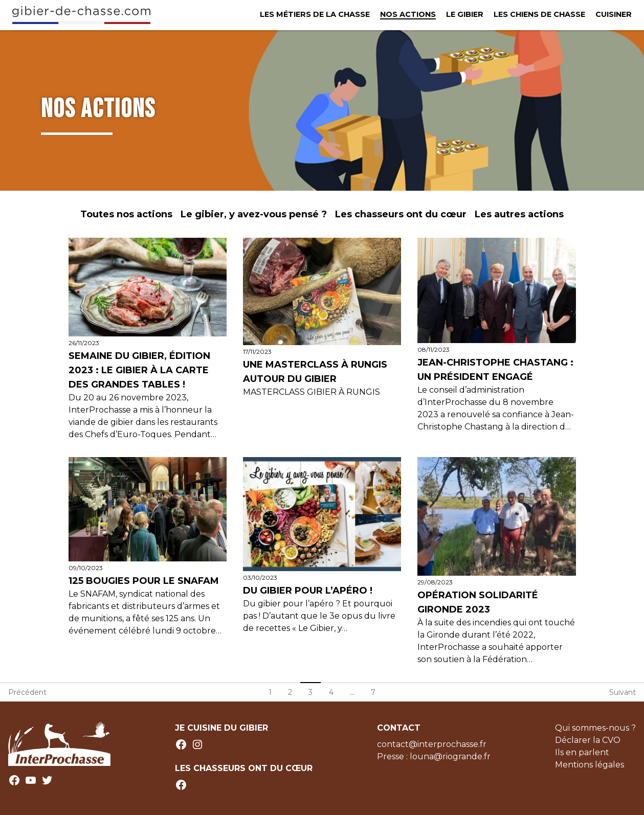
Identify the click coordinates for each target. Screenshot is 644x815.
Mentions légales (590, 765)
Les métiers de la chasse (315, 14)
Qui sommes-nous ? (595, 728)
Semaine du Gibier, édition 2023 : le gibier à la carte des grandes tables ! (139, 370)
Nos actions (408, 14)
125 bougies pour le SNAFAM (144, 581)
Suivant (623, 692)
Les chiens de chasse (539, 14)
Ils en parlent (582, 752)
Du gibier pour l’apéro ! (309, 591)
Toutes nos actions (126, 214)
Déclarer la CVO (588, 740)
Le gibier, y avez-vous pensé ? (254, 214)
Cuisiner (614, 14)
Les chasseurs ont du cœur (401, 214)
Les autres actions (519, 214)
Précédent (27, 692)
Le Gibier (465, 14)
